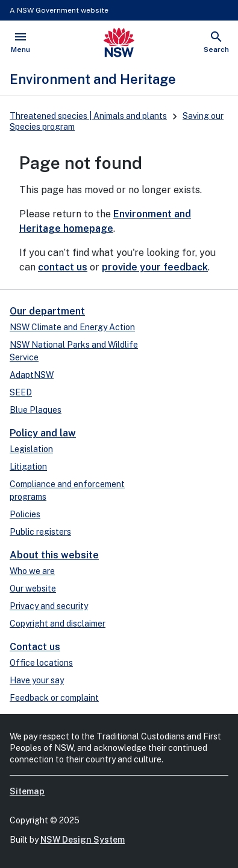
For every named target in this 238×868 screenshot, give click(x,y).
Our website (33, 589)
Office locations (41, 663)
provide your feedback (155, 267)
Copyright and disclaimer (58, 624)
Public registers (40, 532)
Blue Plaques (36, 410)
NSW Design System (83, 840)
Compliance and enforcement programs (67, 490)
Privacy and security (49, 606)
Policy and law (43, 433)
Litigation (28, 467)
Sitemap (27, 791)
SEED (21, 392)
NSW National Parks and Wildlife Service (74, 351)
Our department (47, 311)
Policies (25, 514)
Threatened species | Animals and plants (88, 116)
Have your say (37, 680)
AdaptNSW (32, 375)
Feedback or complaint (54, 698)
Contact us (35, 647)
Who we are (32, 571)
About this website (54, 555)
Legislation (31, 449)
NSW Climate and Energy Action (72, 327)
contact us (63, 267)
